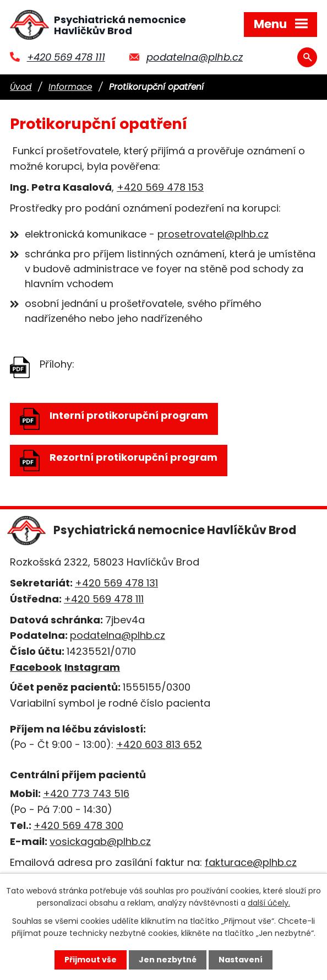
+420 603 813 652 (159, 744)
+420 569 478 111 (66, 57)
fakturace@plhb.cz (251, 862)
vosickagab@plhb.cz (100, 841)
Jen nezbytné (168, 960)
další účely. (269, 903)
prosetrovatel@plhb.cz (213, 234)
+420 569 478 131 (116, 583)
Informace (70, 87)
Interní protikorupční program (114, 419)
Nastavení (241, 960)
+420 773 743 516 (86, 793)
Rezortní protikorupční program (119, 461)
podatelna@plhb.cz (195, 57)
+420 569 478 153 (160, 187)
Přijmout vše (91, 960)
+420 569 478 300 (78, 825)
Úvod (21, 87)
